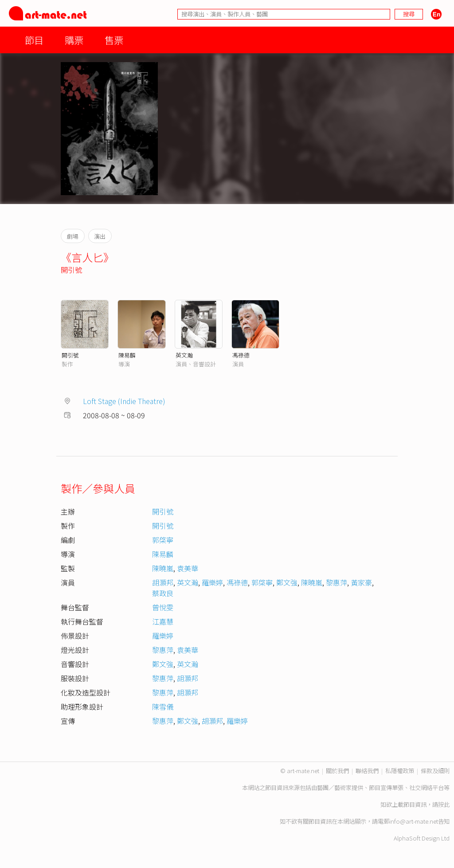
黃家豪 (361, 582)
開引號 (71, 270)
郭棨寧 (163, 540)
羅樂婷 (212, 582)
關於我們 (337, 771)
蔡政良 (163, 593)
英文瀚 (184, 355)
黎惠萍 (337, 582)
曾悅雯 (163, 607)
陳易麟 (127, 355)
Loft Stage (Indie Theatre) (124, 401)
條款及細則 (435, 771)
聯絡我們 (367, 771)
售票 (114, 40)
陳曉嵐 (163, 568)
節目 (34, 40)
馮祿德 (241, 355)
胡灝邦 (163, 582)
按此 (444, 804)
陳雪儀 (163, 707)
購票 (74, 40)
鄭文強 (287, 582)
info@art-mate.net (414, 821)
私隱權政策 (400, 771)
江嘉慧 (163, 621)
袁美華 (188, 568)
